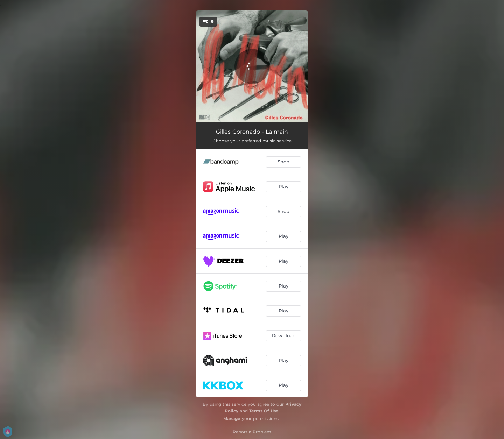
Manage (232, 419)
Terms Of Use (264, 411)
